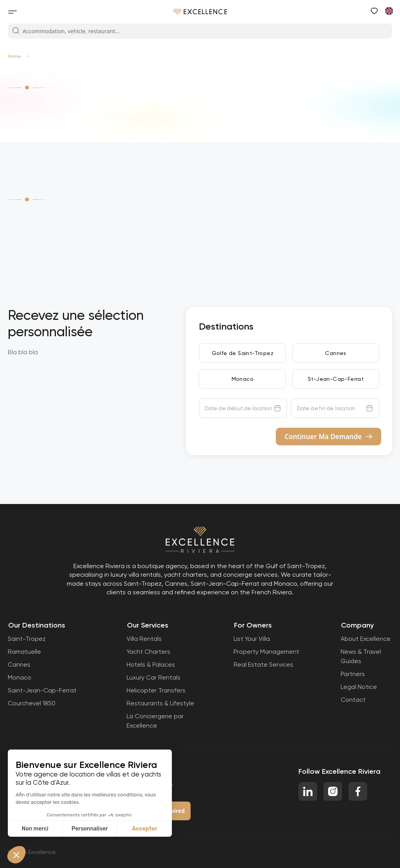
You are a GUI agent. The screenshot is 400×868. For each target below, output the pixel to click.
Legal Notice (359, 687)
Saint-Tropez (27, 639)
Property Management (266, 652)
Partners (353, 674)
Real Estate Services (263, 664)
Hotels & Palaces (151, 664)
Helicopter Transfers (156, 690)
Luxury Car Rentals (154, 677)
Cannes (336, 353)
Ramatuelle (24, 652)
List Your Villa (252, 639)
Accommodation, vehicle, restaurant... (66, 31)
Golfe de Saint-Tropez (243, 353)
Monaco (243, 379)
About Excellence (366, 639)
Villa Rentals (144, 639)
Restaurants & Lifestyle (160, 703)
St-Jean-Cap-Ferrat (336, 379)
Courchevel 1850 (32, 703)
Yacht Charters (148, 652)
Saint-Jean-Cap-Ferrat (42, 690)
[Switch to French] (389, 11)
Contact (353, 700)
